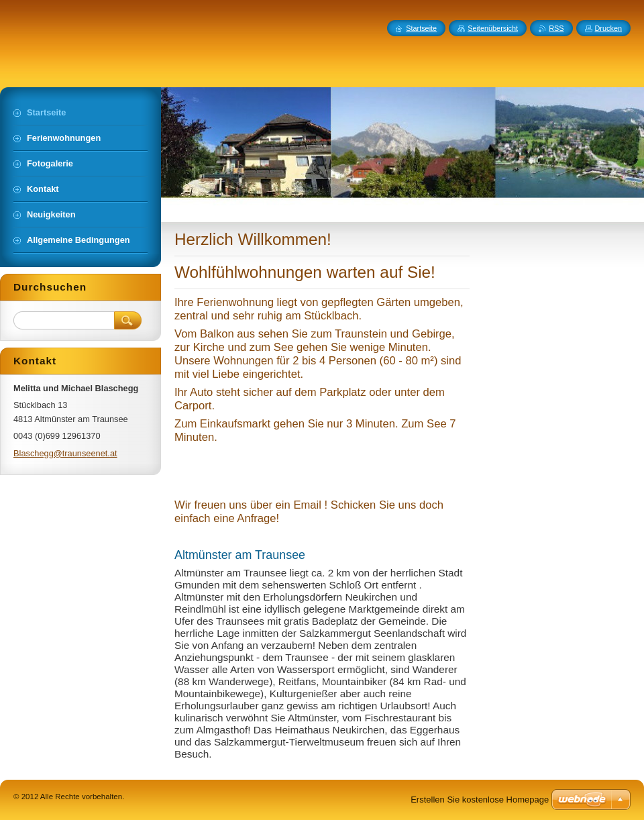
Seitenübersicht (493, 28)
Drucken (609, 28)
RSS (556, 28)
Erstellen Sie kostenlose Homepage (480, 800)
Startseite (421, 28)
